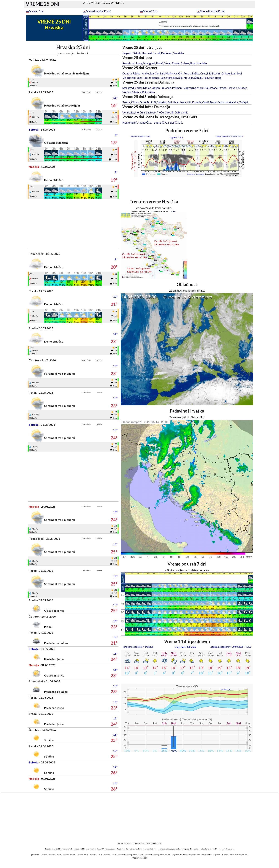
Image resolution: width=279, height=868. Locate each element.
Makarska (232, 102)
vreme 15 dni (55, 855)
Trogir (126, 102)
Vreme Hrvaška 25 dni (212, 11)
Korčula (140, 112)
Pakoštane (211, 88)
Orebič (169, 112)
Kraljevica (148, 73)
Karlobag (215, 78)
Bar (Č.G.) (176, 122)
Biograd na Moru (193, 88)
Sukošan (166, 88)
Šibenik (137, 92)
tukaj (173, 211)
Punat (187, 73)
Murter (242, 88)
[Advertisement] (73, 224)
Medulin (202, 63)
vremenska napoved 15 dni (158, 855)
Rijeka (137, 73)
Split (153, 102)
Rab (145, 78)
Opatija (127, 73)
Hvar (176, 102)
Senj (139, 78)
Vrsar (168, 63)
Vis (189, 102)
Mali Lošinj (214, 73)
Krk (180, 73)
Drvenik (145, 102)
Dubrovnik (181, 112)
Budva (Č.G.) (161, 122)
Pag (206, 78)
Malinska (171, 73)
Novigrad (149, 63)
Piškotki (36, 855)
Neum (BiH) (130, 122)
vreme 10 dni (96, 855)
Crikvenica (228, 73)
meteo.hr (203, 849)
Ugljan (156, 88)
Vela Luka (128, 112)
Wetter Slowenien (238, 855)
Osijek (137, 53)
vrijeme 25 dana (196, 855)
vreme (44, 855)
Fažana (185, 63)
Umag (138, 63)
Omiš (206, 102)
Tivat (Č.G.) (145, 122)
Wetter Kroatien (139, 858)
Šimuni (198, 78)
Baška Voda (217, 102)
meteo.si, (164, 849)
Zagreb (127, 53)
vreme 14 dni (110, 855)
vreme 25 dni (69, 855)
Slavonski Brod (151, 53)
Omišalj (160, 73)
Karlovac (167, 53)
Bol (170, 102)
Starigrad (128, 88)
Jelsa (183, 102)
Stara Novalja (174, 78)
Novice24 (210, 855)
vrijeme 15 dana (180, 855)
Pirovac (232, 88)
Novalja (188, 78)
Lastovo (151, 112)
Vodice (127, 92)
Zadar (138, 88)
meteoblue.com (227, 849)
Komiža (197, 102)
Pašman (177, 88)
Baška (195, 73)
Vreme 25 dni (151, 11)
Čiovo (135, 102)
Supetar (162, 102)
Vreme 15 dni (37, 11)
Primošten (148, 92)
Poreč (160, 63)
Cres (203, 73)
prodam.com (222, 855)
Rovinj (176, 63)
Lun (163, 78)
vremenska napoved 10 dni (131, 855)
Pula (193, 63)
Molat (147, 88)
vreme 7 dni (83, 855)
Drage (223, 88)
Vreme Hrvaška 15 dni (98, 11)
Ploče (160, 112)
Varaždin (178, 53)
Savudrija (128, 63)
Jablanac (154, 78)
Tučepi (244, 102)
